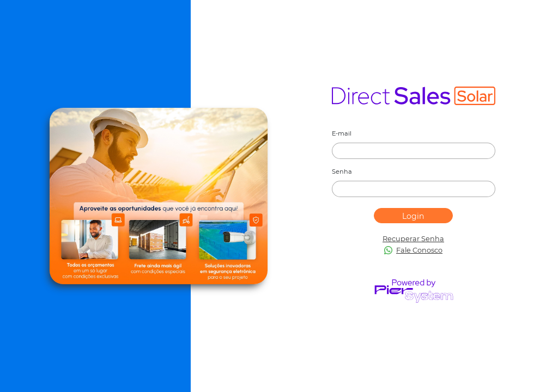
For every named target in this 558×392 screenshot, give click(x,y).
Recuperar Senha (413, 239)
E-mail (342, 133)
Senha (342, 171)
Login (413, 216)
